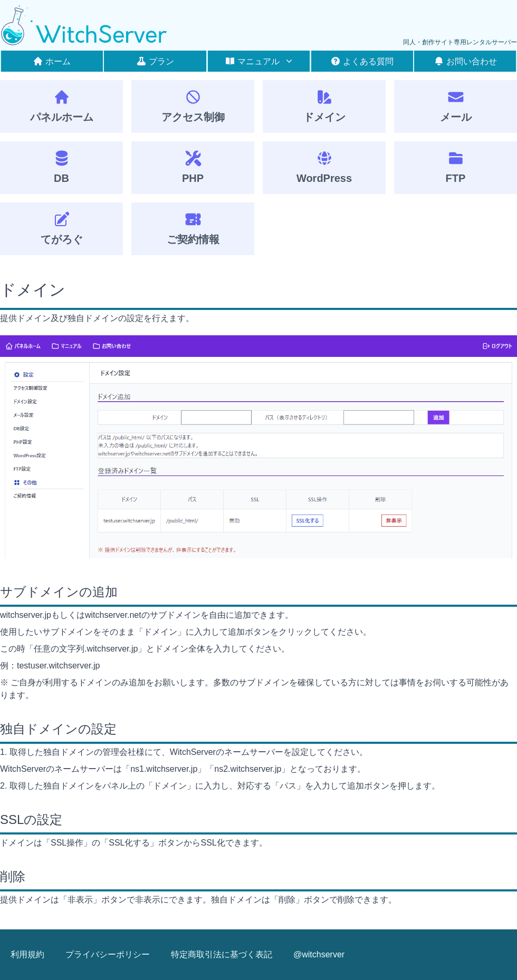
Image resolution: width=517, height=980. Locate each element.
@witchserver (319, 954)
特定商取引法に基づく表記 (222, 954)
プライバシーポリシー (108, 954)
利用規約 (27, 954)
